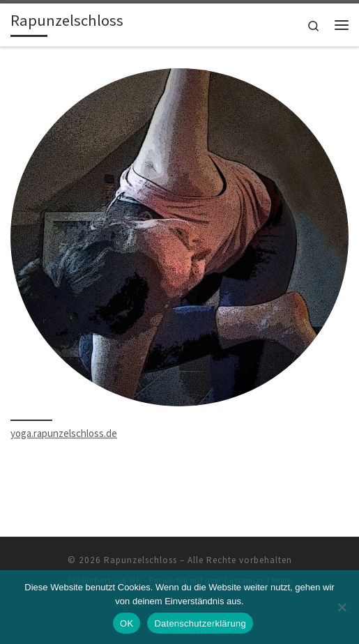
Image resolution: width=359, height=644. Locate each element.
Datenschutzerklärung (200, 623)
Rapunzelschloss (140, 560)
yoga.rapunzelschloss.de (64, 433)
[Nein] (342, 607)
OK (127, 623)
